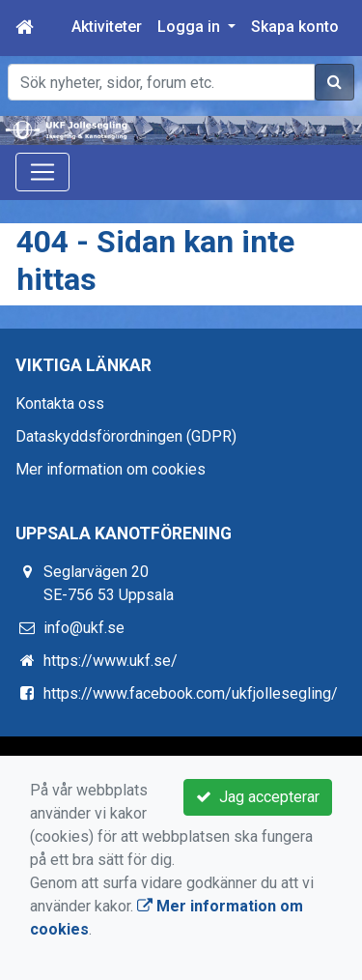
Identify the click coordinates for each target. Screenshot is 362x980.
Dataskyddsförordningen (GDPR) (126, 436)
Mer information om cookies (111, 469)
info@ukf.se (84, 628)
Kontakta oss (60, 404)
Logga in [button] (191, 27)
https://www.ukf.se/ (111, 661)
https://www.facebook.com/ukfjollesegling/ (191, 693)
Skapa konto (295, 27)
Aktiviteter (107, 27)
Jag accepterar (258, 797)
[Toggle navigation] (42, 172)
